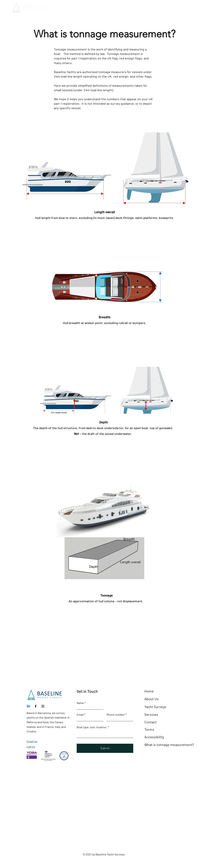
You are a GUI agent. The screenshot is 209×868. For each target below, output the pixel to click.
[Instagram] (43, 706)
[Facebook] (36, 706)
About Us (151, 699)
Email (80, 715)
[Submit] (105, 748)
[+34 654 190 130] (192, 8)
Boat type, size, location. (92, 727)
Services (151, 714)
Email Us (32, 741)
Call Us (31, 746)
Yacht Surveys (155, 707)
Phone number (116, 715)
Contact (150, 722)
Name (80, 703)
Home (149, 691)
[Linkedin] (28, 706)
